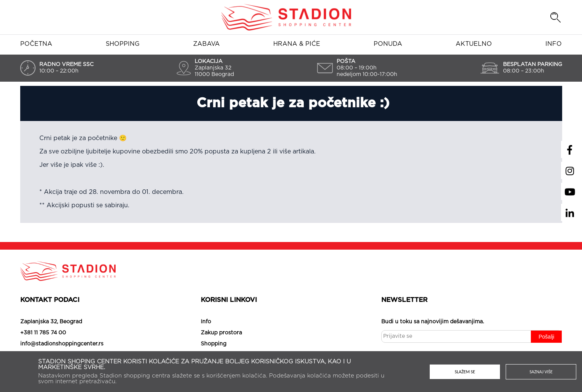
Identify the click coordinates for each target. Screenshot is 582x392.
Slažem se (465, 372)
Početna (36, 44)
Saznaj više (541, 372)
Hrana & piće (297, 44)
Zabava (206, 44)
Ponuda (388, 44)
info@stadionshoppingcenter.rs (62, 344)
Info (554, 44)
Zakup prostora (221, 333)
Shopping (123, 44)
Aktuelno (474, 44)
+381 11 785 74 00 (43, 333)
